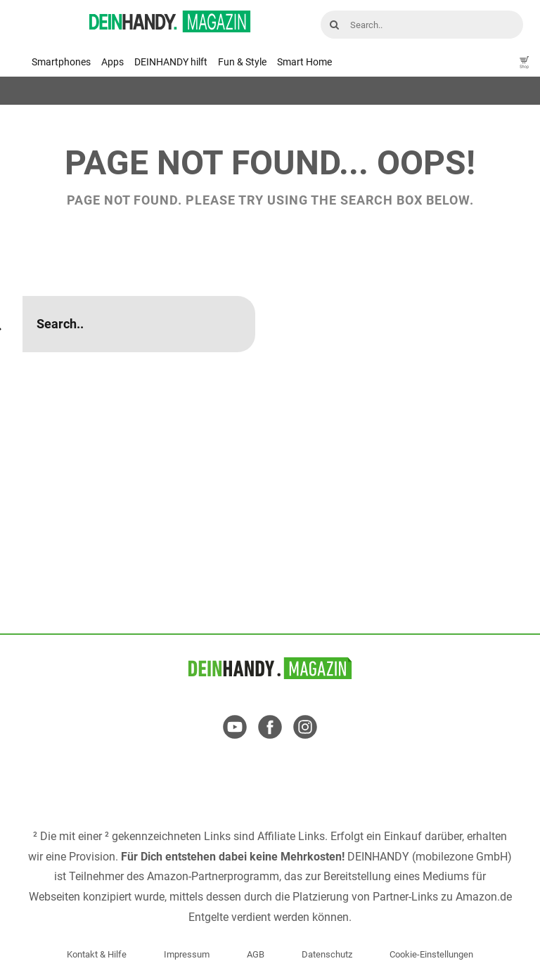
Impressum (187, 954)
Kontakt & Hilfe (97, 954)
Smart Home (304, 62)
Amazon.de (484, 897)
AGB (256, 954)
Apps (112, 62)
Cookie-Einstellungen (431, 954)
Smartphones (61, 62)
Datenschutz (327, 954)
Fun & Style (242, 62)
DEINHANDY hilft (171, 62)
